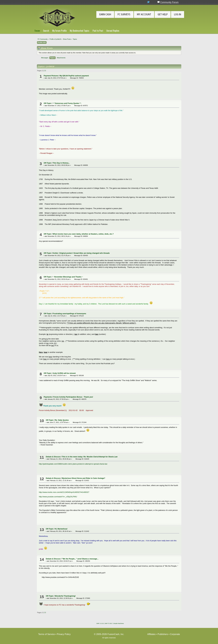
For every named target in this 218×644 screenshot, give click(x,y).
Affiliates (151, 634)
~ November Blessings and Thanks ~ (68, 277)
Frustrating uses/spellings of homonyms (69, 314)
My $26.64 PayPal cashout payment (74, 76)
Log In (178, 14)
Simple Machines (119, 623)
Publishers (163, 634)
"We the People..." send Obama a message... (80, 559)
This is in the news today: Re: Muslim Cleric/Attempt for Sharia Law (90, 457)
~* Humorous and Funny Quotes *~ (67, 103)
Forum (37, 31)
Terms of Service (47, 634)
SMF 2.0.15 (100, 623)
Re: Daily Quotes (62, 420)
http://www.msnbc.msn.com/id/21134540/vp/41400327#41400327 (64, 492)
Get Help (163, 14)
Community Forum (169, 2)
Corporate (175, 634)
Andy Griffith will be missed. (64, 373)
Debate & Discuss (53, 457)
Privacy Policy (64, 634)
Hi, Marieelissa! (61, 529)
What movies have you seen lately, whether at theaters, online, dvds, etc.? (83, 234)
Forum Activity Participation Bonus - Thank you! (73, 397)
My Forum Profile (59, 31)
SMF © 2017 (109, 623)
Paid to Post (98, 31)
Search (46, 31)
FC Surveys (124, 14)
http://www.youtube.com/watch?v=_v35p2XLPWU (58, 497)
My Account (144, 14)
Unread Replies (113, 31)
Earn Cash (105, 14)
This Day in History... (61, 163)
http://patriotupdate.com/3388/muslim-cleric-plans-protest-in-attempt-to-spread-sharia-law (73, 464)
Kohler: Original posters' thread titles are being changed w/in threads (81, 253)
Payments (48, 397)
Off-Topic (47, 103)
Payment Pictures (51, 76)
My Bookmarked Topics (80, 31)
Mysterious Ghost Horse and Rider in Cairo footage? (83, 478)
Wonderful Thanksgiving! (65, 596)
